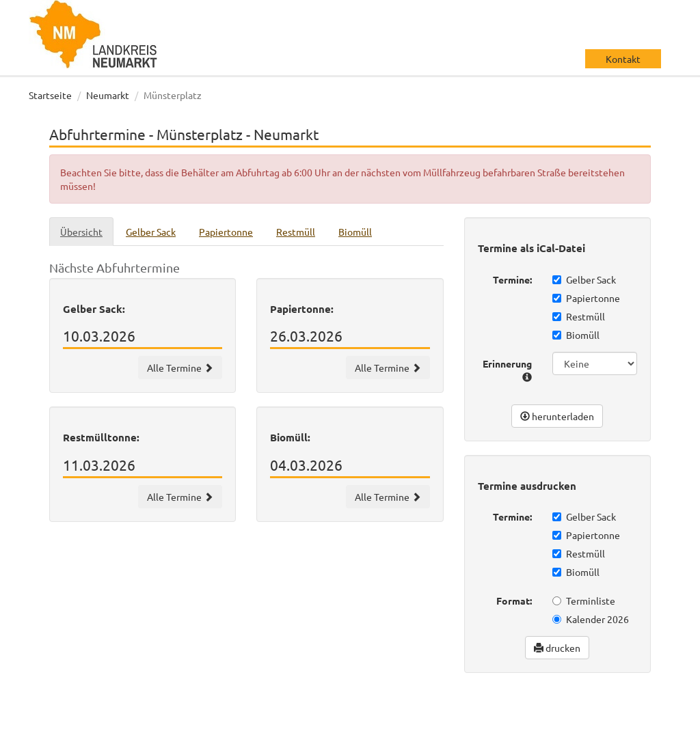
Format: (514, 601)
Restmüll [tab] (296, 232)
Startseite (50, 95)
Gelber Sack (584, 279)
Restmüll (579, 316)
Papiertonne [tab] (226, 232)
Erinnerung (507, 370)
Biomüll (576, 335)
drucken (557, 648)
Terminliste (584, 601)
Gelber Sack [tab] (151, 232)
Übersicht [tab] (81, 232)
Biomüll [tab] (355, 232)
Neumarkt (108, 95)
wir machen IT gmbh (465, 711)
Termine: (512, 279)
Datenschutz (586, 711)
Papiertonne (586, 298)
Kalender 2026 (591, 619)
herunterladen (557, 416)
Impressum (583, 724)
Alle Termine (180, 368)
